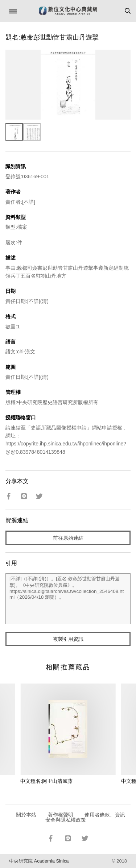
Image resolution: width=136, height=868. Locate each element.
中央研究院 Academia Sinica (39, 861)
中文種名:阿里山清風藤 (46, 781)
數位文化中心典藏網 (68, 11)
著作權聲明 (61, 815)
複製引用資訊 (68, 639)
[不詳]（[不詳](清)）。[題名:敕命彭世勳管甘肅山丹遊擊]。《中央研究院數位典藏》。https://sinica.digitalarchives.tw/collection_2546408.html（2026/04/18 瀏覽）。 (68, 599)
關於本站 (26, 815)
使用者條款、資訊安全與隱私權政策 (85, 817)
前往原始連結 (68, 538)
